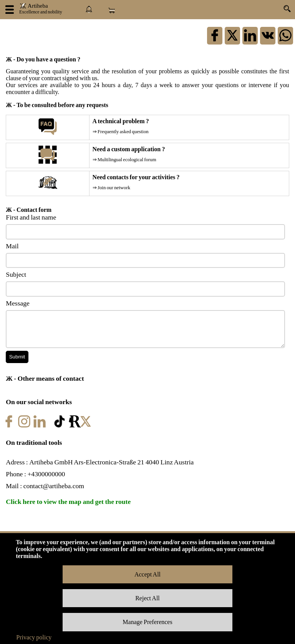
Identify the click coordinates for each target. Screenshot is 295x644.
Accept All (147, 574)
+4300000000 (46, 474)
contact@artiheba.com (54, 486)
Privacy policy (34, 637)
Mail (12, 246)
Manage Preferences (147, 622)
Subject (16, 274)
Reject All (147, 598)
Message (18, 303)
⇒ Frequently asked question (121, 132)
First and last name (31, 217)
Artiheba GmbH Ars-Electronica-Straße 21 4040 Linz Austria (111, 462)
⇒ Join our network (112, 188)
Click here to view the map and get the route (68, 502)
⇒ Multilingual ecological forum (124, 160)
